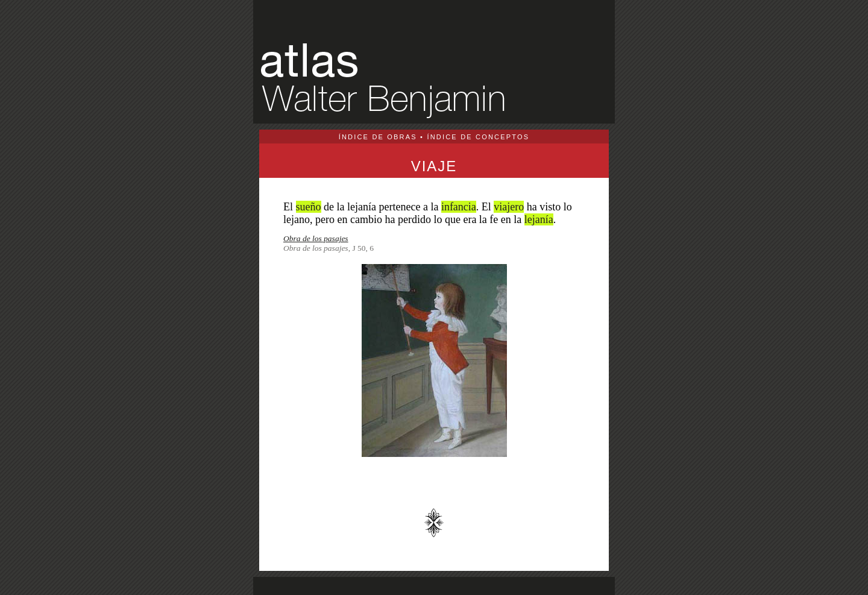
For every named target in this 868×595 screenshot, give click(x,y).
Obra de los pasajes (316, 238)
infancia (459, 207)
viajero (509, 207)
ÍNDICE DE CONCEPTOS (478, 137)
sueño (309, 207)
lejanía (539, 219)
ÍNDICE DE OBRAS (378, 137)
